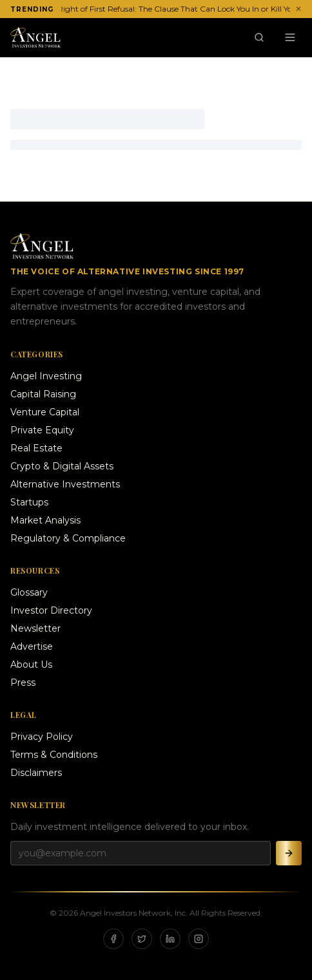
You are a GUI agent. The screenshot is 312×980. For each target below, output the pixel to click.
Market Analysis (45, 520)
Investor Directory (51, 610)
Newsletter (35, 628)
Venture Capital (45, 412)
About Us (31, 664)
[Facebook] (113, 939)
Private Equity (42, 430)
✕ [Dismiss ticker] (298, 9)
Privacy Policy (42, 737)
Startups (29, 502)
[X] (142, 939)
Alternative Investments (65, 484)
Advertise (32, 646)
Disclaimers (36, 773)
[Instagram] (199, 939)
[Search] (259, 37)
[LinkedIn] (170, 939)
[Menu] (290, 37)
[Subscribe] (289, 853)
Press (23, 683)
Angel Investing (46, 376)
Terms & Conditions (54, 755)
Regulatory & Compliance (68, 538)
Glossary (29, 592)
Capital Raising (43, 394)
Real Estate (36, 448)
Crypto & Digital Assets (62, 466)
